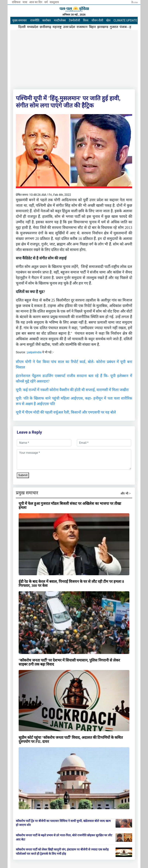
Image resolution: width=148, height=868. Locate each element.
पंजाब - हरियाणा (130, 27)
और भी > (126, 493)
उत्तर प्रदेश (69, 27)
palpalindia (34, 352)
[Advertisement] (74, 59)
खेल (108, 20)
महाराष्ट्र (57, 27)
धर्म (46, 2)
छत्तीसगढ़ (45, 27)
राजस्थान (82, 27)
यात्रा (25, 2)
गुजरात (114, 27)
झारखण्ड (103, 27)
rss (135, 2)
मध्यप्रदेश (33, 27)
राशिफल (16, 2)
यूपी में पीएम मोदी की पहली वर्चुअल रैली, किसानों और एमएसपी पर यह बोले (66, 412)
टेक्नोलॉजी (74, 20)
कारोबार (47, 20)
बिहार (92, 27)
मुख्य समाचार (20, 20)
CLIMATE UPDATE (125, 20)
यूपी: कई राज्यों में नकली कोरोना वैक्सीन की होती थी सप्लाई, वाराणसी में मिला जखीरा (72, 390)
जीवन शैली (97, 20)
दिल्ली (22, 27)
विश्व (86, 20)
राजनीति (35, 20)
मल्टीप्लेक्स (60, 20)
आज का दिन (36, 2)
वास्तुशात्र (54, 2)
